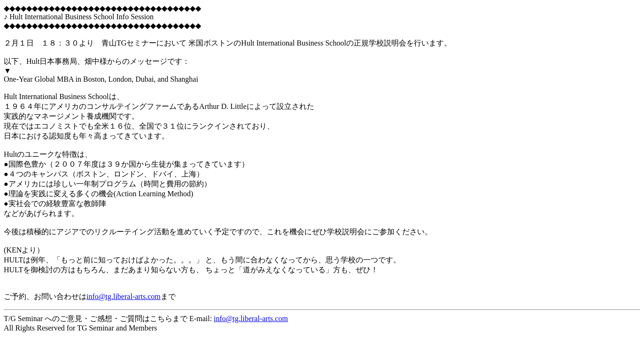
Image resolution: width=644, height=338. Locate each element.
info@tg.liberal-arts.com (124, 296)
